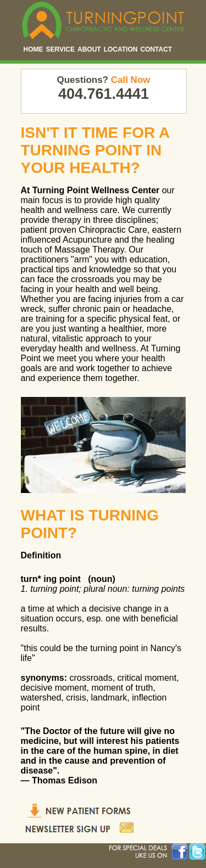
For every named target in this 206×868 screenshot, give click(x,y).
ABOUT (89, 49)
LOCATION (121, 49)
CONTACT (156, 49)
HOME (34, 49)
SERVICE (60, 49)
